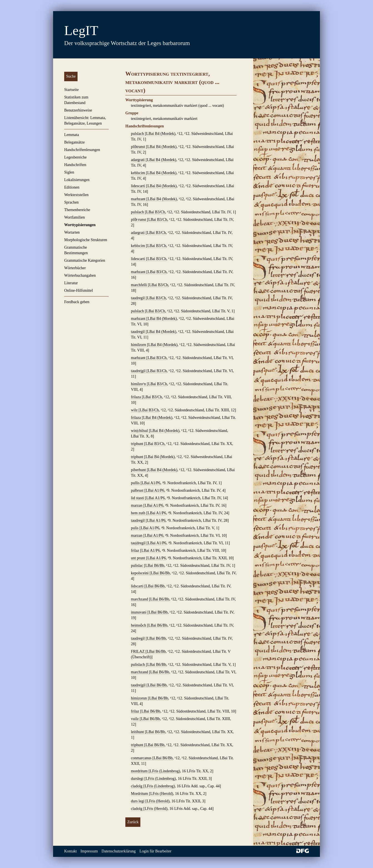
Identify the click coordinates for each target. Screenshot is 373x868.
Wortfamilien (74, 217)
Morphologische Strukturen (86, 240)
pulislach (138, 665)
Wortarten (72, 232)
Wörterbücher (75, 268)
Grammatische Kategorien (85, 260)
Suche (71, 76)
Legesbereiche (75, 157)
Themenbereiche (77, 210)
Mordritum (140, 794)
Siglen (69, 172)
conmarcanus (142, 758)
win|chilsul (140, 431)
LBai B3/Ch (156, 212)
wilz (135, 410)
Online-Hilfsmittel (79, 290)
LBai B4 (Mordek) (161, 134)
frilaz (135, 551)
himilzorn (139, 345)
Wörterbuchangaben (80, 275)
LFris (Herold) (162, 794)
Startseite (71, 90)
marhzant (139, 199)
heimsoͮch (139, 625)
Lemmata (72, 135)
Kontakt (70, 851)
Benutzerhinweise (78, 110)
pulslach (138, 134)
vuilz (135, 719)
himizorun (139, 698)
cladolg (137, 786)
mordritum (140, 771)
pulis (135, 528)
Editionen (72, 187)
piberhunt (139, 470)
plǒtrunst (138, 147)
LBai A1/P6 (151, 483)
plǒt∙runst (139, 220)
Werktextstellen (76, 195)
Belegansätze (74, 142)
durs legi (138, 801)
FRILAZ (138, 651)
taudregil (138, 298)
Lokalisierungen (77, 180)
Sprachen (71, 202)
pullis (136, 483)
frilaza (136, 397)
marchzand (140, 599)
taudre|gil (139, 371)
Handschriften (75, 165)
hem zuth (139, 513)
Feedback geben (77, 302)
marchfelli (139, 285)
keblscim (138, 173)
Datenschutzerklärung (119, 851)
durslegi (138, 779)
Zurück (133, 822)
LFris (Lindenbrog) (165, 771)
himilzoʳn (139, 384)
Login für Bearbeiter (156, 851)
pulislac (137, 566)
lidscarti (138, 586)
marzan (137, 505)
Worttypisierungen (80, 225)
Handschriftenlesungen (82, 150)
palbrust (138, 490)
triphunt (138, 444)
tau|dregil (139, 543)
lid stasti (138, 498)
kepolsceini (140, 573)
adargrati (138, 160)
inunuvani (139, 612)
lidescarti (139, 186)
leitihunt (138, 732)
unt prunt (138, 558)
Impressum (89, 851)
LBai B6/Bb (155, 566)
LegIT (81, 30)
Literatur (71, 283)
